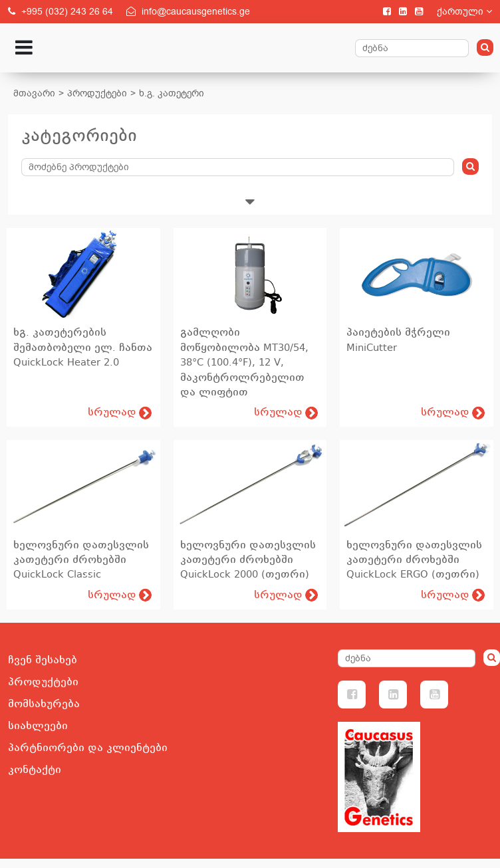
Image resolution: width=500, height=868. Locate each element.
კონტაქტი (35, 770)
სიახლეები (38, 726)
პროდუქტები (97, 93)
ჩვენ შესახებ (43, 660)
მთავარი (34, 93)
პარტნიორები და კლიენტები (88, 748)
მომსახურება (44, 704)
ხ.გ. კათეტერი (172, 93)
